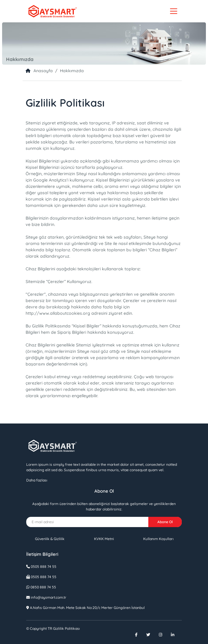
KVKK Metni (104, 539)
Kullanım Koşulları (158, 539)
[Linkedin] (176, 635)
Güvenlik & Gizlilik (50, 539)
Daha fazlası (37, 480)
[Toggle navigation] (174, 11)
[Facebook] (140, 635)
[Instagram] (164, 635)
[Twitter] (152, 635)
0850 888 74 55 (43, 587)
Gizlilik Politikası (53, 628)
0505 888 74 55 (43, 567)
